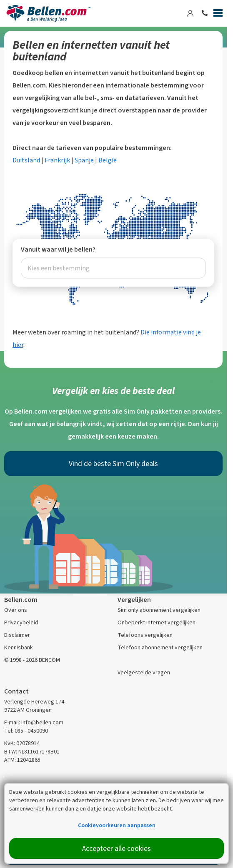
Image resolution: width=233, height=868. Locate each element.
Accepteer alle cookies (116, 848)
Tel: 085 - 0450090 (26, 731)
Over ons (16, 610)
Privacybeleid (21, 622)
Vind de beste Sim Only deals (113, 464)
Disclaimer (17, 635)
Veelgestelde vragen (144, 672)
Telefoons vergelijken (145, 635)
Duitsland (26, 160)
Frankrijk (57, 160)
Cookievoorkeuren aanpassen (117, 825)
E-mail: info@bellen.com (34, 722)
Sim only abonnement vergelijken (159, 610)
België (108, 160)
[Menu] (218, 15)
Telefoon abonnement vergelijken (160, 647)
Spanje (84, 160)
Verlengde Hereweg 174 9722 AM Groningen (34, 706)
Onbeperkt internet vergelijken (157, 622)
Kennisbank (19, 647)
